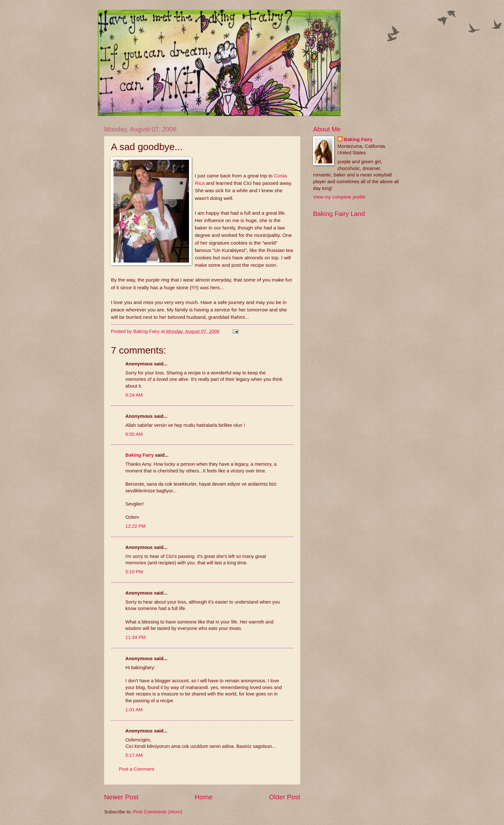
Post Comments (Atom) (158, 812)
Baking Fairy (139, 455)
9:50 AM (134, 434)
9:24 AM (134, 395)
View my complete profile (339, 197)
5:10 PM (134, 572)
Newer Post (121, 797)
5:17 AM (134, 755)
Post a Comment (137, 769)
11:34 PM (135, 637)
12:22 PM (135, 526)
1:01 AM (134, 710)
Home (204, 797)
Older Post (285, 797)
